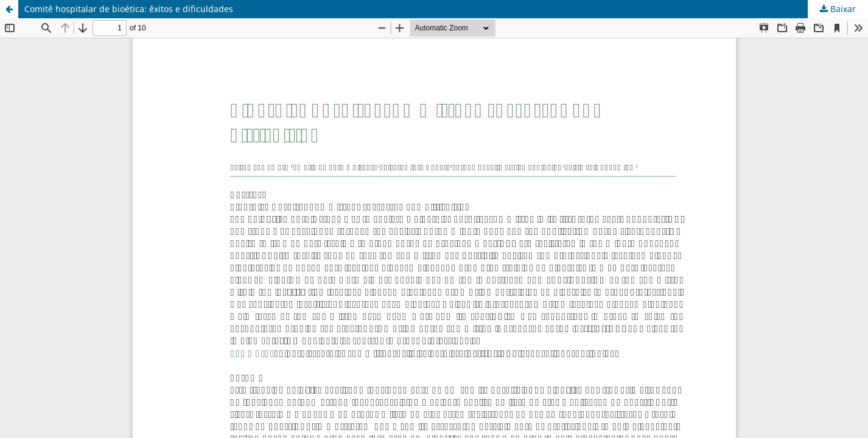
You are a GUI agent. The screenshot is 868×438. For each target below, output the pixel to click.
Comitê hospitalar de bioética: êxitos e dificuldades (129, 9)
